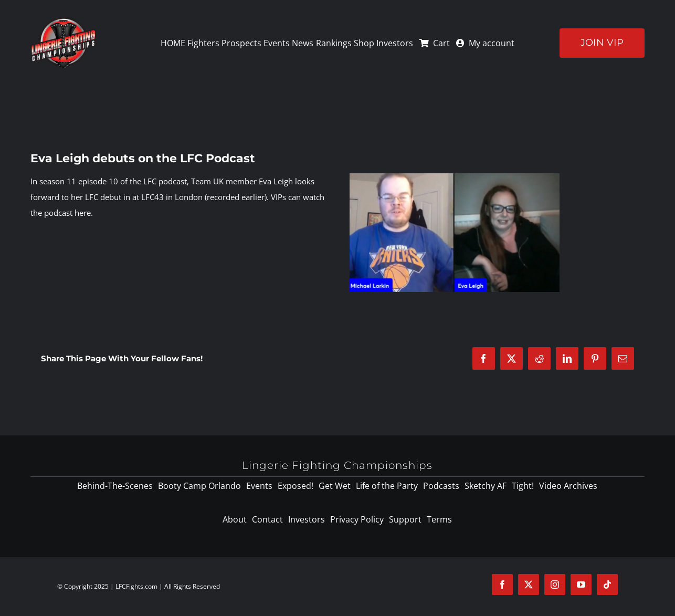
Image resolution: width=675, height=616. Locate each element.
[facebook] (502, 584)
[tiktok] (607, 584)
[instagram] (555, 584)
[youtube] (581, 584)
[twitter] (529, 584)
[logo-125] (63, 20)
